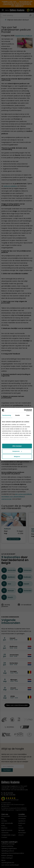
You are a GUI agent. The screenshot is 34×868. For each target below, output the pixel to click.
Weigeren (17, 457)
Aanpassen (17, 451)
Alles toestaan (17, 446)
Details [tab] (17, 415)
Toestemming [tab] (7, 415)
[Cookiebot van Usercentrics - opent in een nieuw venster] (24, 410)
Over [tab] (28, 415)
